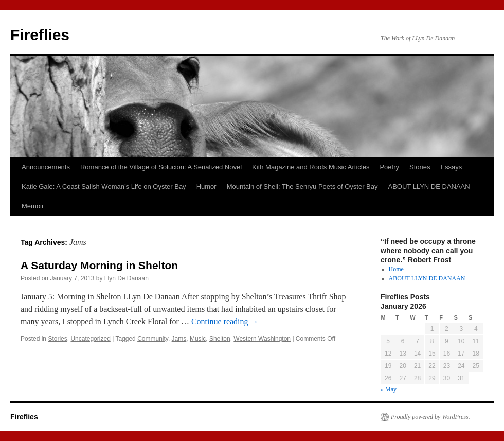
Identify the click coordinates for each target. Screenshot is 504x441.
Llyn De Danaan (127, 278)
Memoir (33, 206)
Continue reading (225, 321)
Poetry (389, 167)
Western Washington (262, 339)
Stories (420, 167)
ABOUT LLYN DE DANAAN (429, 187)
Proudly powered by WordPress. (430, 417)
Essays (451, 167)
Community (153, 339)
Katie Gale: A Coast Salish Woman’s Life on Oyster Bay (104, 187)
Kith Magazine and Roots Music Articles (311, 167)
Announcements (46, 167)
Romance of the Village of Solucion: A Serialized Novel (161, 167)
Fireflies (40, 35)
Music (198, 339)
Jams (179, 339)
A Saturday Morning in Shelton (99, 265)
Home (396, 269)
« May (389, 389)
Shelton (220, 339)
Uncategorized (90, 339)
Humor (206, 187)
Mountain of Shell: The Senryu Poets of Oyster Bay (302, 187)
